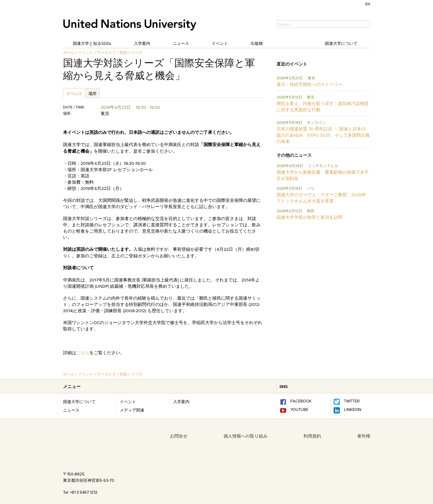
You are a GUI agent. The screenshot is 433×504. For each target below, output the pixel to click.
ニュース (181, 43)
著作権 (364, 436)
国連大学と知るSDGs (92, 43)
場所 (92, 93)
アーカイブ (106, 52)
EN (368, 4)
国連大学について (341, 43)
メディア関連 (132, 410)
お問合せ (179, 436)
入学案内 (142, 43)
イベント (220, 43)
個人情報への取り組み (246, 436)
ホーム (69, 52)
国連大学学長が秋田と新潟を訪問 (309, 217)
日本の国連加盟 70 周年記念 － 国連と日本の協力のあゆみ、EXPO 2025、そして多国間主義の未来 (323, 135)
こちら (83, 353)
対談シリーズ (131, 52)
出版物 (257, 43)
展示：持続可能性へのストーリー (309, 84)
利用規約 (312, 436)
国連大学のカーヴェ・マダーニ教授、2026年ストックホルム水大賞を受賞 (321, 198)
